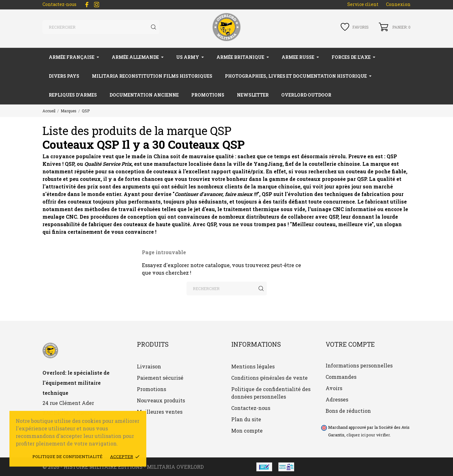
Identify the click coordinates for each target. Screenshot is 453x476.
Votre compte (350, 344)
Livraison (149, 366)
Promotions (151, 389)
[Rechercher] (101, 27)
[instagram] (97, 5)
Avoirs (334, 388)
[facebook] (87, 5)
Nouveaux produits (161, 400)
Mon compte (247, 431)
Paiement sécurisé (160, 378)
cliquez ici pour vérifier (368, 435)
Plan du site (246, 419)
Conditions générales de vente (269, 378)
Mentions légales (253, 366)
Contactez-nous (59, 4)
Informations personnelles (359, 365)
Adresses (337, 399)
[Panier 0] (395, 27)
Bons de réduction (348, 411)
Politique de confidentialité (67, 456)
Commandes (341, 377)
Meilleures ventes (160, 412)
